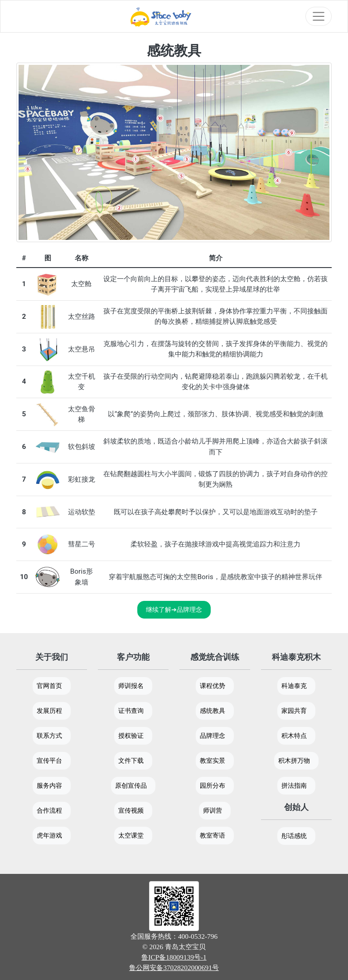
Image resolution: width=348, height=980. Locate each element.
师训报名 (131, 686)
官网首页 (49, 686)
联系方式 (49, 736)
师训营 (213, 810)
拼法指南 (294, 785)
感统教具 (213, 711)
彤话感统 (294, 836)
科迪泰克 (294, 686)
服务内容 (49, 785)
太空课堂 (131, 835)
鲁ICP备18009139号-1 (174, 957)
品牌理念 (213, 736)
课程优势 (213, 686)
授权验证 (131, 736)
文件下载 (131, 761)
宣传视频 (131, 810)
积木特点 (294, 736)
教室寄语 (213, 835)
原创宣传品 (131, 785)
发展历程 (49, 711)
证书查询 (131, 711)
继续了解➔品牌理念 (174, 609)
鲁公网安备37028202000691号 (174, 968)
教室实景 (213, 761)
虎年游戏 (49, 835)
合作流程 (49, 810)
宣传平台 (49, 761)
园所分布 (213, 785)
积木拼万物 (294, 761)
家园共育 (294, 711)
